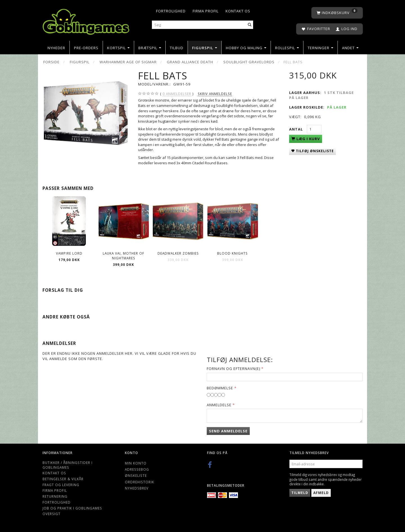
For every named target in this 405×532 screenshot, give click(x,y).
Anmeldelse (219, 405)
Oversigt (51, 514)
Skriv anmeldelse (215, 94)
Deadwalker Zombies (178, 253)
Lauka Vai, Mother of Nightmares (123, 256)
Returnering (55, 496)
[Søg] (250, 25)
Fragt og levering (61, 485)
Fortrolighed (171, 11)
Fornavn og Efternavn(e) (233, 369)
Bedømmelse (220, 388)
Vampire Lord (69, 253)
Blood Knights (232, 253)
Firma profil (206, 11)
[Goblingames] (86, 20)
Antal (297, 129)
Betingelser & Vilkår (63, 479)
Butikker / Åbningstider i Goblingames (67, 465)
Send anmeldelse (228, 431)
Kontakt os (238, 11)
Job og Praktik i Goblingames (72, 508)
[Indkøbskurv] (337, 13)
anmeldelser (177, 94)
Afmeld (321, 493)
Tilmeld (300, 493)
